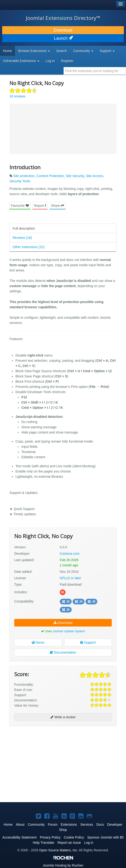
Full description (24, 228)
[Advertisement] (45, 742)
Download (63, 30)
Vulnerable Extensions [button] (21, 61)
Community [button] (83, 51)
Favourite (20, 206)
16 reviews (17, 96)
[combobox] (95, 71)
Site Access (94, 176)
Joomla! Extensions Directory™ (63, 18)
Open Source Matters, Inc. (58, 850)
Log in (50, 61)
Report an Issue (69, 843)
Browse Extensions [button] (34, 51)
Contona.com (70, 554)
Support (88, 642)
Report (40, 206)
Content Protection (50, 176)
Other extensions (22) (29, 247)
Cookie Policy (74, 837)
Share (58, 206)
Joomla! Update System (69, 631)
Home (7, 51)
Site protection (24, 176)
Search (61, 51)
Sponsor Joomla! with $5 (105, 837)
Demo (38, 642)
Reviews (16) (22, 238)
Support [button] (107, 51)
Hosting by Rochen (63, 865)
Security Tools (20, 181)
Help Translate (43, 843)
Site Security (75, 176)
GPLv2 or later (70, 578)
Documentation (63, 652)
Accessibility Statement (19, 837)
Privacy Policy (50, 837)
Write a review (63, 717)
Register (67, 61)
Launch (63, 38)
